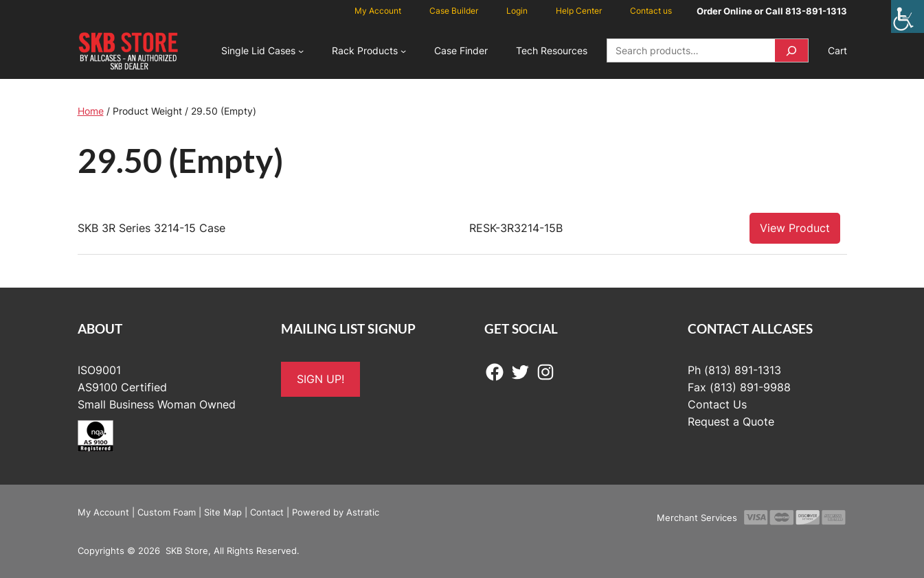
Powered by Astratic (336, 512)
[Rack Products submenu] (403, 51)
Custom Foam (167, 512)
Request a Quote (731, 421)
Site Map (223, 512)
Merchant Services (697, 518)
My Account (103, 512)
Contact (267, 512)
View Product (795, 228)
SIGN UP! (320, 379)
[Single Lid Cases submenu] (301, 51)
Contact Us (717, 404)
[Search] (791, 50)
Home (91, 111)
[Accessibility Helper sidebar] (908, 16)
